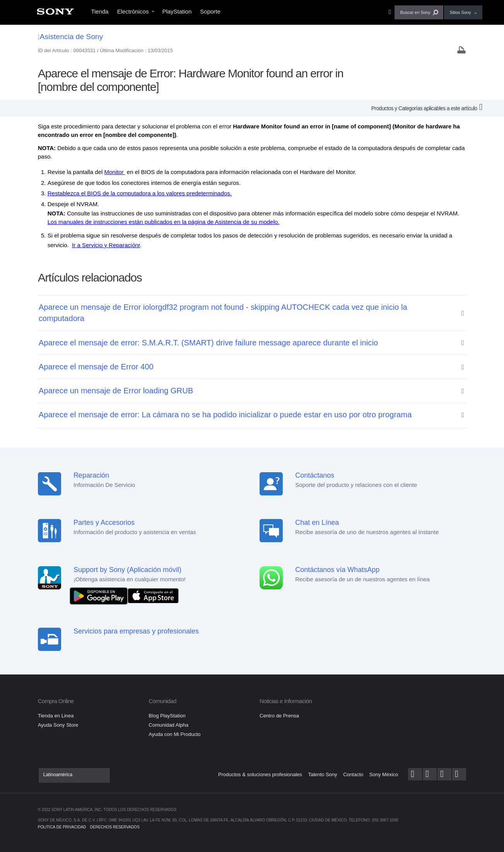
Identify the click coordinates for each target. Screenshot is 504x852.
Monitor (114, 172)
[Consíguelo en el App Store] (153, 595)
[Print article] (461, 51)
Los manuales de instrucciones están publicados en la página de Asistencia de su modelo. (164, 222)
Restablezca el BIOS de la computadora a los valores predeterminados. (140, 193)
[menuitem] (55, 14)
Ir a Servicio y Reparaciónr (106, 245)
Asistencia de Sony (71, 37)
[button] (419, 12)
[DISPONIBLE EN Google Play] (101, 595)
